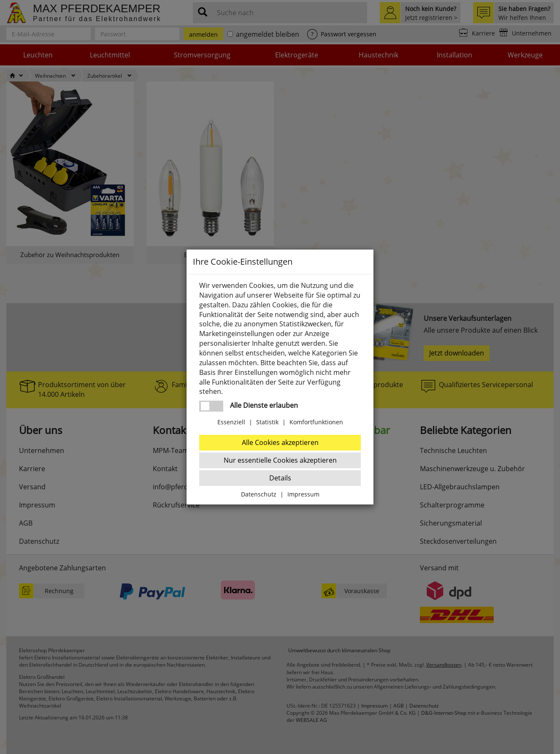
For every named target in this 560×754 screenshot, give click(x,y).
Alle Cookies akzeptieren (280, 442)
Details (280, 478)
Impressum (303, 494)
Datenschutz (259, 494)
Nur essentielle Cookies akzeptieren (280, 460)
